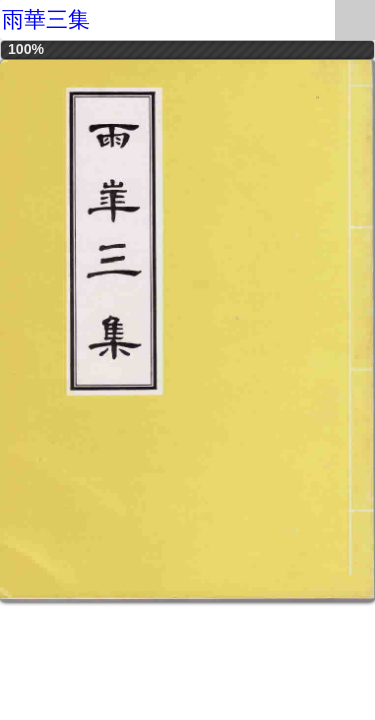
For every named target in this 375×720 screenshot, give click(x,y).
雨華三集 (46, 19)
